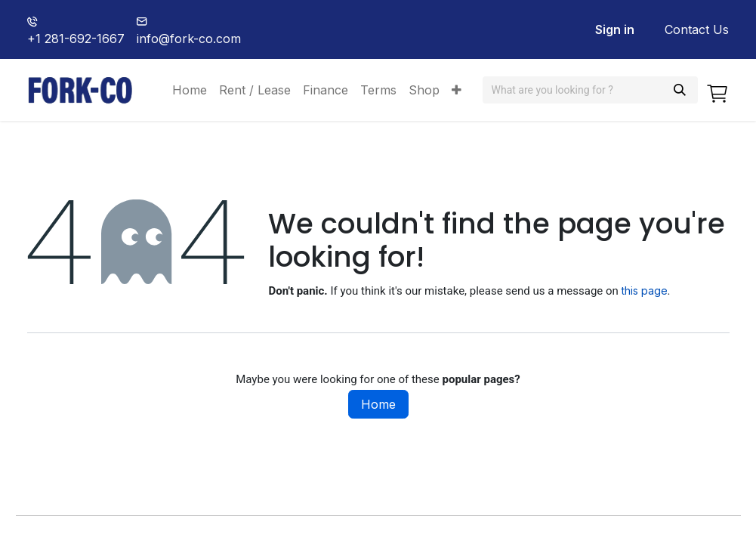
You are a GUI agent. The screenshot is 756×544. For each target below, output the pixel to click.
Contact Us (697, 29)
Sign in (615, 29)
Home (378, 404)
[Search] (680, 90)
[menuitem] (190, 90)
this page (645, 291)
